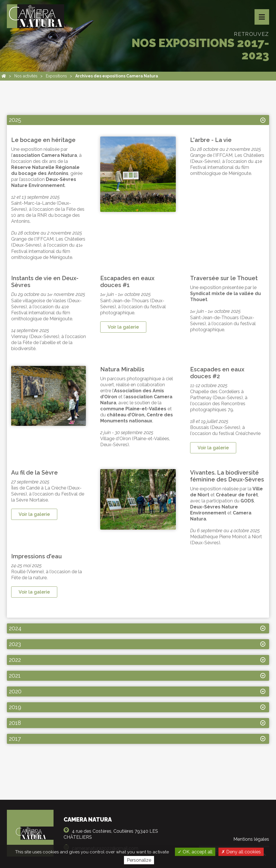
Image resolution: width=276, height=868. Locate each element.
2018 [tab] (15, 723)
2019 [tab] (15, 707)
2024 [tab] (15, 628)
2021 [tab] (15, 676)
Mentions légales (251, 839)
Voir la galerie (123, 327)
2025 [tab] (15, 120)
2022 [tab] (15, 660)
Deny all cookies (241, 852)
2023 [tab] (15, 644)
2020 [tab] (15, 691)
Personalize (139, 860)
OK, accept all (195, 852)
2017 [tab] (15, 739)
